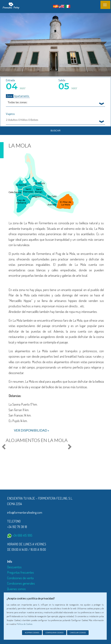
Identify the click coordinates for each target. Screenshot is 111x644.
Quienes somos (16, 589)
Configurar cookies (55, 633)
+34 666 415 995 (20, 535)
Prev (4, 447)
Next (69, 447)
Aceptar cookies (32, 633)
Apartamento (22, 96)
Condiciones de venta (20, 578)
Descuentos (14, 567)
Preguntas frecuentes (21, 572)
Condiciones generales (21, 583)
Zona (10, 96)
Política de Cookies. (25, 624)
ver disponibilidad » (32, 430)
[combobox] (55, 102)
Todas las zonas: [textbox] (17, 102)
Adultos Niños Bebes (22, 120)
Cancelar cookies (78, 633)
